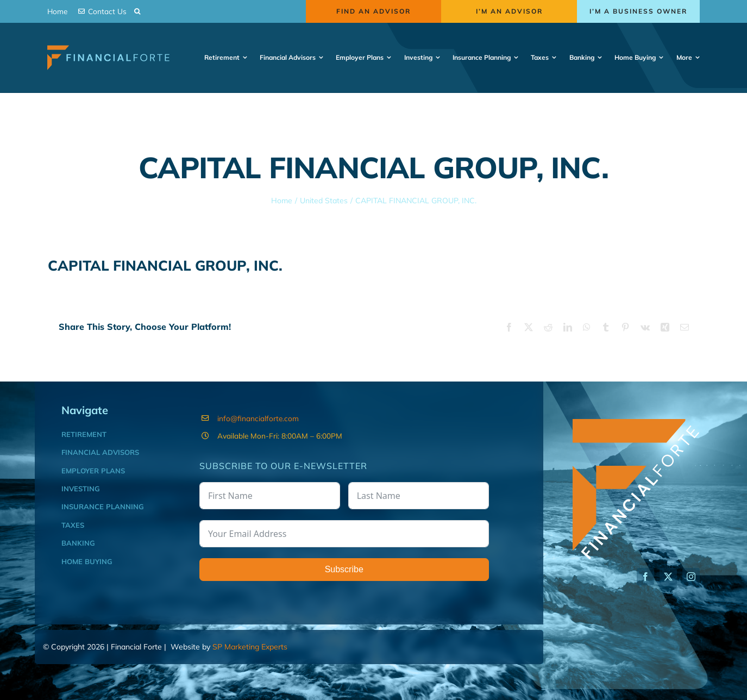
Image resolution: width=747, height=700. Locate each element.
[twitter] (668, 577)
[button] (137, 12)
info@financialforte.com (258, 418)
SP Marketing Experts (250, 647)
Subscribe (344, 569)
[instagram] (691, 577)
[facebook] (645, 577)
